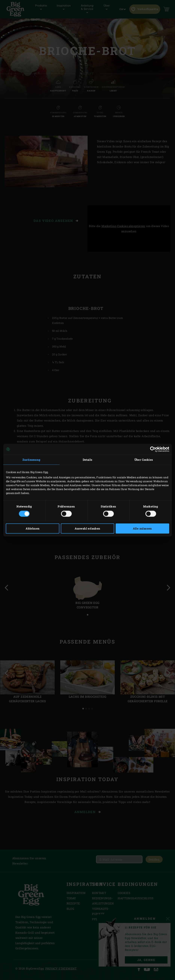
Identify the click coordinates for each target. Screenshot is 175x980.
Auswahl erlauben (87, 528)
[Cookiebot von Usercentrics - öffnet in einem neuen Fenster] (153, 449)
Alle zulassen (142, 528)
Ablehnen (33, 528)
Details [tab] (88, 460)
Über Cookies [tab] (144, 460)
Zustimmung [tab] (31, 460)
